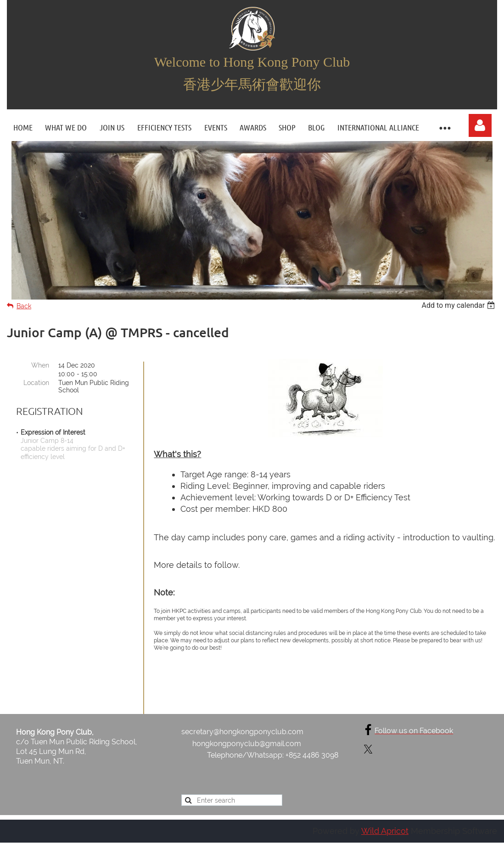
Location (36, 383)
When (40, 365)
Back (24, 306)
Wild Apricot (385, 821)
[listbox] (459, 305)
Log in (480, 125)
